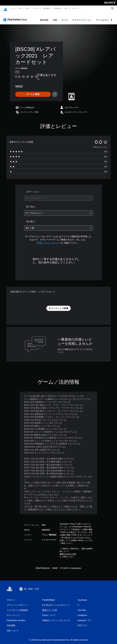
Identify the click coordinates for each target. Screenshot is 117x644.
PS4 (27, 8)
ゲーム (12, 8)
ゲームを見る (102, 17)
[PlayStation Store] (16, 17)
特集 (55, 17)
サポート (75, 8)
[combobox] (58, 195)
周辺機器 (46, 8)
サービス (36, 8)
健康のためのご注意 (68, 551)
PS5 (20, 8)
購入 (66, 8)
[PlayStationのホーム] (5, 9)
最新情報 (57, 8)
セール (65, 17)
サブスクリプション (82, 17)
